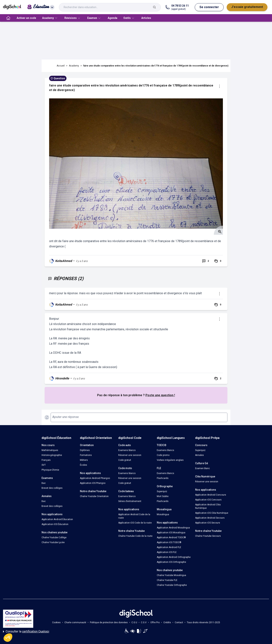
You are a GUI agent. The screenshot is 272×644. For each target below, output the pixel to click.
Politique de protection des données (109, 622)
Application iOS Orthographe (171, 562)
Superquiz (162, 491)
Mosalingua (163, 514)
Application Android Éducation (57, 519)
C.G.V (144, 622)
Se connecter (209, 7)
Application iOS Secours (208, 523)
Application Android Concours (211, 495)
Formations (86, 455)
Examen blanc (202, 468)
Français (46, 460)
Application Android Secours (210, 518)
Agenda (112, 18)
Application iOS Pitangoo (93, 483)
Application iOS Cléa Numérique (212, 513)
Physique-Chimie (50, 470)
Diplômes (85, 450)
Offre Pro (155, 622)
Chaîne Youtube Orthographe (172, 585)
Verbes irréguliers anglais (170, 460)
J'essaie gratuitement (247, 7)
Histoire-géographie (52, 455)
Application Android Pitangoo (95, 478)
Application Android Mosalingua (173, 528)
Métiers (84, 460)
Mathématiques (50, 450)
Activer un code (26, 18)
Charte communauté (75, 622)
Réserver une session (130, 455)
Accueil (61, 66)
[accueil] (8, 18)
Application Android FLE (169, 547)
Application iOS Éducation (55, 524)
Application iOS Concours (208, 500)
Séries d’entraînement (130, 501)
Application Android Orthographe (174, 557)
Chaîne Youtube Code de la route (135, 536)
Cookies (56, 622)
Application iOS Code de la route (135, 523)
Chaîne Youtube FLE (167, 580)
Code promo (163, 455)
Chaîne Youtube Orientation (94, 496)
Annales (199, 455)
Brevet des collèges (52, 488)
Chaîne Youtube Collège (54, 537)
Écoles (83, 465)
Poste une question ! (160, 395)
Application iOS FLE (167, 552)
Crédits (167, 622)
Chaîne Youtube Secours (208, 536)
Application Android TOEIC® (171, 537)
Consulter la (26, 632)
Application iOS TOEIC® (169, 542)
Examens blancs (127, 450)
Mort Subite (163, 496)
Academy (74, 66)
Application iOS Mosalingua (171, 533)
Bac (44, 483)
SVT (44, 465)
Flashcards (163, 478)
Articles (146, 18)
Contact (179, 622)
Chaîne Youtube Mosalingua (171, 575)
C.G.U (134, 622)
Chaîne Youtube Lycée (53, 542)
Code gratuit (125, 460)
